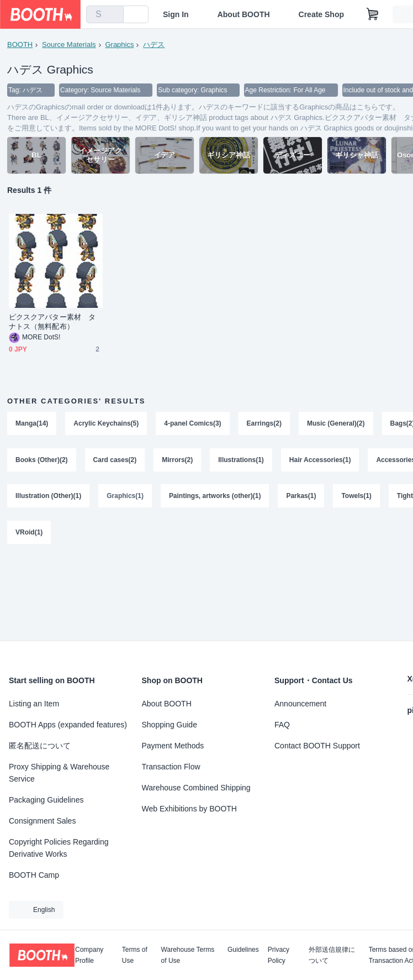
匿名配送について (40, 746)
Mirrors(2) (177, 460)
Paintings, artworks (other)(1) (215, 497)
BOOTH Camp (34, 875)
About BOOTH (244, 14)
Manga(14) (32, 424)
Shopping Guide (170, 725)
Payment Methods (173, 746)
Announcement (300, 704)
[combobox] (105, 14)
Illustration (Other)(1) (48, 497)
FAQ (282, 725)
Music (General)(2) (336, 424)
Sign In (176, 14)
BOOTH (20, 44)
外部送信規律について (332, 955)
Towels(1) (357, 497)
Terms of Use (135, 955)
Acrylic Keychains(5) (106, 424)
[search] (113, 15)
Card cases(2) (115, 460)
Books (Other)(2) (42, 460)
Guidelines (243, 950)
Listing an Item (34, 704)
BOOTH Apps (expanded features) (68, 725)
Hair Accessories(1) (320, 460)
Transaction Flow (171, 767)
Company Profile (89, 955)
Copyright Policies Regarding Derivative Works (59, 848)
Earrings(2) (264, 424)
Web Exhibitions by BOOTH (189, 809)
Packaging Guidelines (46, 800)
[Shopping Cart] (373, 14)
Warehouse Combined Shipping (196, 788)
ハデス (154, 44)
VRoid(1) (29, 533)
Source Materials (69, 44)
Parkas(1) (301, 497)
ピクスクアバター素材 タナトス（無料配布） (52, 322)
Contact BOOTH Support (317, 746)
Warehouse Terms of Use (188, 955)
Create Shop (321, 14)
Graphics (120, 44)
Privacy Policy (279, 955)
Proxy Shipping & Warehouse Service (59, 773)
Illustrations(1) (241, 460)
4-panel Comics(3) (192, 424)
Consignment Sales (42, 821)
